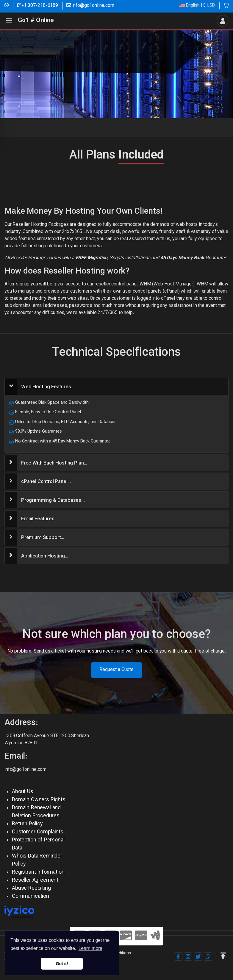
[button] (223, 956)
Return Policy (27, 824)
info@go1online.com (90, 6)
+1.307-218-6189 (37, 6)
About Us (23, 792)
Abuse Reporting (31, 889)
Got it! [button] (62, 964)
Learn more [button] (90, 948)
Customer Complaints (38, 832)
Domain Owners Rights (39, 800)
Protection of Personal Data (38, 844)
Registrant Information (38, 872)
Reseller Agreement (35, 880)
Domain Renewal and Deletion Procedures (36, 812)
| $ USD (197, 6)
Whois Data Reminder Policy (37, 860)
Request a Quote (116, 670)
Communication (31, 897)
